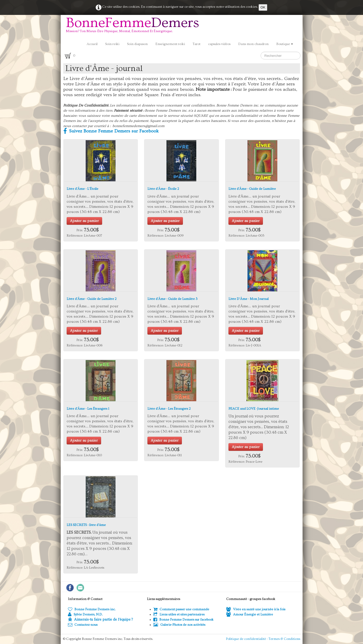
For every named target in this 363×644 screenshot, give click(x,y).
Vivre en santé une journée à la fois (256, 609)
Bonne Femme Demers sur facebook (183, 620)
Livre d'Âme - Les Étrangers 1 (88, 409)
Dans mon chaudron (253, 44)
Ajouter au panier (246, 221)
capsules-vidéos (219, 44)
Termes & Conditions (284, 639)
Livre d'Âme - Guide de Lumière (252, 189)
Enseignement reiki (170, 44)
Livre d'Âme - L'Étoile (82, 189)
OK (263, 7)
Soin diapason (137, 44)
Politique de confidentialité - (247, 639)
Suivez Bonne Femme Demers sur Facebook (111, 131)
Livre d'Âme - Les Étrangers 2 (169, 409)
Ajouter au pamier (84, 221)
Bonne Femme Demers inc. (92, 609)
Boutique (285, 44)
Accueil (92, 44)
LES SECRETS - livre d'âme (86, 525)
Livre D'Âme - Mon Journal (249, 299)
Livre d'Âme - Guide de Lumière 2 (92, 299)
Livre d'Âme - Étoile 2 (163, 189)
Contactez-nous (83, 625)
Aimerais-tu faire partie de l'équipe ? (103, 620)
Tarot (197, 44)
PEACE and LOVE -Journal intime (254, 409)
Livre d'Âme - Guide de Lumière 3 (172, 299)
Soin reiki (112, 44)
